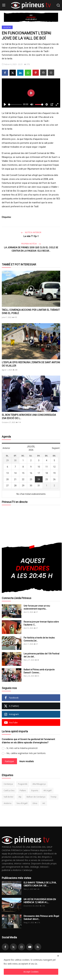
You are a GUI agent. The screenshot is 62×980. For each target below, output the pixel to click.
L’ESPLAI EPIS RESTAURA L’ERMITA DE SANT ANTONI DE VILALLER (31, 364)
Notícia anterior (31, 232)
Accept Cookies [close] (31, 972)
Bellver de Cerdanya (36, 797)
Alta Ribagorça (39, 784)
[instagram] (22, 947)
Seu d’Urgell (22, 803)
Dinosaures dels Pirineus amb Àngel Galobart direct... (41, 918)
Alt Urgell (47, 790)
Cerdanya (8, 784)
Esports (35, 790)
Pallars (23, 790)
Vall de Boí (9, 797)
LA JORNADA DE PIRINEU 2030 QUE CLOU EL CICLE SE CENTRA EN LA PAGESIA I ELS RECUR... (31, 249)
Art (44, 803)
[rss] (38, 947)
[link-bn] (31, 17)
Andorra (8, 803)
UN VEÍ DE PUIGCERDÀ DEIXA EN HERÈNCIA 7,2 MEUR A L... (40, 901)
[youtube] (30, 947)
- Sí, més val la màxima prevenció (21, 748)
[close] (58, 956)
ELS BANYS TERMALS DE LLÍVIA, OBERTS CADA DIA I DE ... (40, 884)
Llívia (35, 803)
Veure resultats (27, 761)
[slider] (15, 105)
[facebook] (5, 947)
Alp (20, 797)
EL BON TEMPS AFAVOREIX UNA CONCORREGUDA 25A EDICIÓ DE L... (29, 417)
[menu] (4, 5)
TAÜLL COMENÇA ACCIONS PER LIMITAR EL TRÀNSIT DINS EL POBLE (31, 312)
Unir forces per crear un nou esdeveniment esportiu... (37, 607)
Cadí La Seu (9, 790)
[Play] (5, 104)
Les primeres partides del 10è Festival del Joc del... (41, 655)
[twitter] (13, 947)
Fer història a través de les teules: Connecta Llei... (39, 639)
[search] (58, 5)
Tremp (53, 797)
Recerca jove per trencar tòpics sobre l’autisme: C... (41, 623)
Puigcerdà (23, 784)
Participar (9, 761)
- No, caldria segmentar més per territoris (25, 753)
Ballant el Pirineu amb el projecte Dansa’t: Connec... (39, 671)
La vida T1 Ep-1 (31, 236)
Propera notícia (31, 244)
